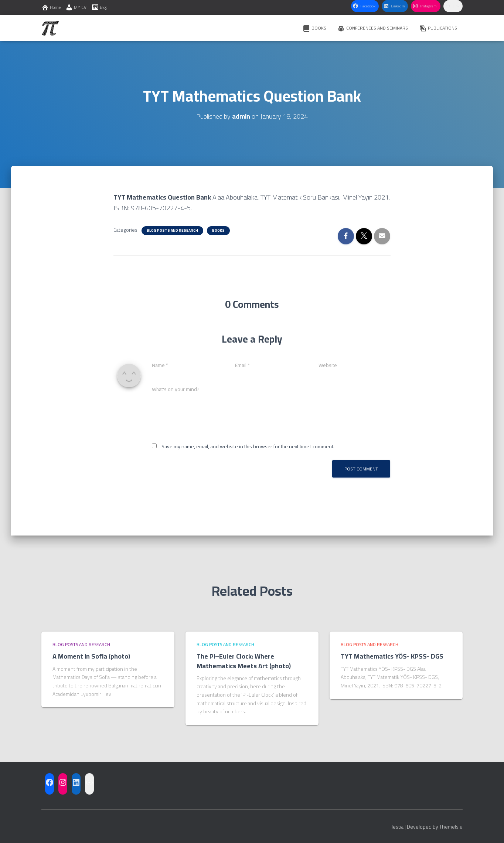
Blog (99, 7)
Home (51, 7)
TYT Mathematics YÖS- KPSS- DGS (393, 656)
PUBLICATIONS (438, 28)
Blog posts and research (172, 231)
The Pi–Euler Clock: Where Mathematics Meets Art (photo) (244, 661)
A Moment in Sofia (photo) (91, 656)
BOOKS (314, 28)
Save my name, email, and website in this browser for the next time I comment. (248, 446)
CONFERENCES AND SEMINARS (373, 28)
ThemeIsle (451, 827)
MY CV (76, 7)
